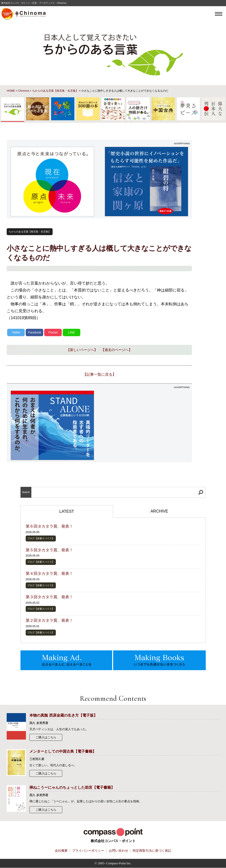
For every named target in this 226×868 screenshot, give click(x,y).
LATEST (67, 511)
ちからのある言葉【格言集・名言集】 (55, 91)
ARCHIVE (159, 511)
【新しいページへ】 (82, 350)
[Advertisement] (146, 425)
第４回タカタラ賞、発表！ (49, 573)
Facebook (35, 332)
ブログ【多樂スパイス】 (41, 538)
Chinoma (23, 91)
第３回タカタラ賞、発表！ (49, 597)
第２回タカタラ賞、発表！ (49, 620)
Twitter (16, 332)
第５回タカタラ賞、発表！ (49, 550)
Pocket (53, 332)
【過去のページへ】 (117, 350)
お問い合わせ (119, 851)
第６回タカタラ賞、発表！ (49, 526)
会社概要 (61, 851)
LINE (72, 332)
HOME (11, 91)
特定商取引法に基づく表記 (152, 851)
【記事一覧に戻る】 (99, 374)
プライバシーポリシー (88, 851)
